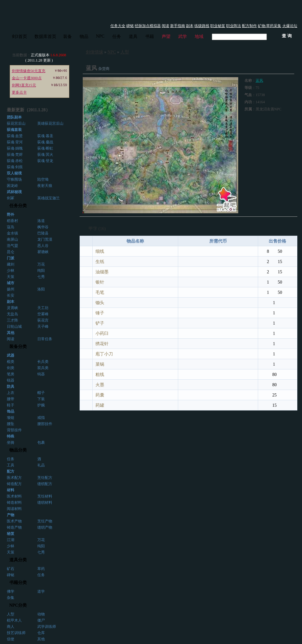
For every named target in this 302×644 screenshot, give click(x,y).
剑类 (11, 368)
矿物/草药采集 (269, 26)
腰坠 (11, 424)
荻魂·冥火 (45, 155)
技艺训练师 (16, 633)
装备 (67, 37)
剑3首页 (19, 37)
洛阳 (41, 289)
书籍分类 (18, 583)
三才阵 (12, 320)
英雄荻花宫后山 (50, 123)
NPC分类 (18, 605)
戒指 (41, 418)
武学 (183, 37)
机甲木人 (14, 620)
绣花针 (102, 344)
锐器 (11, 380)
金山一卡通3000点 (27, 78)
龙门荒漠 (45, 239)
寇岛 (11, 227)
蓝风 (259, 81)
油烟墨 (102, 272)
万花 (41, 264)
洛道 (41, 221)
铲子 (100, 323)
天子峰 (43, 327)
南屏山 (12, 239)
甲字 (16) (97, 229)
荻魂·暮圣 (45, 136)
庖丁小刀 (104, 354)
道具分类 (18, 560)
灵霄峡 (12, 308)
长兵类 (43, 362)
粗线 (100, 375)
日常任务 (45, 339)
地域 (199, 37)
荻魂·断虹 (45, 148)
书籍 (150, 37)
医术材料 (14, 496)
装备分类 (18, 347)
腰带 (11, 399)
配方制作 (249, 26)
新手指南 (178, 26)
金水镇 (12, 233)
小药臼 (102, 334)
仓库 (41, 633)
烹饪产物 (45, 521)
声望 (166, 37)
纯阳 (41, 271)
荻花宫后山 (16, 123)
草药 (41, 569)
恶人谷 (43, 246)
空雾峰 (43, 314)
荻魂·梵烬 (15, 155)
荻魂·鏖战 (45, 142)
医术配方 (14, 478)
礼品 (41, 465)
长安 (11, 295)
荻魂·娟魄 (15, 148)
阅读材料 (14, 509)
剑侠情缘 (95, 52)
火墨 (100, 385)
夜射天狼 (45, 186)
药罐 (100, 405)
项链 (11, 418)
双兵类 (43, 368)
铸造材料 (14, 503)
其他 (41, 639)
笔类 (11, 374)
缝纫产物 (45, 527)
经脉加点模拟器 (148, 26)
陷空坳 (43, 179)
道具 (133, 37)
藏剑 (11, 264)
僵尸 (41, 620)
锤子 (100, 313)
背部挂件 (14, 430)
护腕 (41, 405)
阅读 (165, 26)
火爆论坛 (290, 26)
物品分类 (18, 450)
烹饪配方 (45, 478)
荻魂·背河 (15, 142)
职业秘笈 (218, 26)
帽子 (41, 393)
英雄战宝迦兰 (49, 198)
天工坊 (43, 308)
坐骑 (11, 442)
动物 (41, 614)
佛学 (11, 591)
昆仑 (11, 252)
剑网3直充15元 (24, 85)
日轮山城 (14, 327)
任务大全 (118, 26)
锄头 (100, 303)
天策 (11, 277)
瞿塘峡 (43, 252)
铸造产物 (14, 527)
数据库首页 (45, 37)
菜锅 (100, 364)
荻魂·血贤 (15, 136)
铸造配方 (14, 484)
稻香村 (12, 221)
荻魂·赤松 (15, 161)
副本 (190, 26)
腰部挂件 (45, 424)
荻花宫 (43, 320)
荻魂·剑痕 (15, 167)
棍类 (11, 362)
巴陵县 (43, 233)
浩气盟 (12, 246)
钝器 (41, 374)
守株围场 (14, 179)
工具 (11, 465)
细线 (100, 251)
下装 (41, 399)
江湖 (11, 540)
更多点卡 (19, 92)
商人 (11, 627)
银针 (100, 282)
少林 (11, 271)
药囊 (100, 395)
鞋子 (11, 405)
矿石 (11, 569)
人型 (11, 614)
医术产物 (14, 521)
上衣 (11, 393)
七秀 (41, 277)
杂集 (11, 598)
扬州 (11, 289)
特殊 (11, 436)
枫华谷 (43, 227)
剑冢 (11, 198)
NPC (100, 36)
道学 (41, 591)
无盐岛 (12, 314)
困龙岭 (12, 186)
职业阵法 (234, 26)
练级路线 (202, 26)
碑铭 (130, 26)
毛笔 (100, 292)
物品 (84, 37)
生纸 (100, 262)
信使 (11, 639)
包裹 (41, 442)
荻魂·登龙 (45, 161)
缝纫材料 (45, 503)
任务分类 (18, 206)
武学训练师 (47, 627)
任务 (117, 37)
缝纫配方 (45, 484)
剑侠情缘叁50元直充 (29, 71)
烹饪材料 (45, 496)
